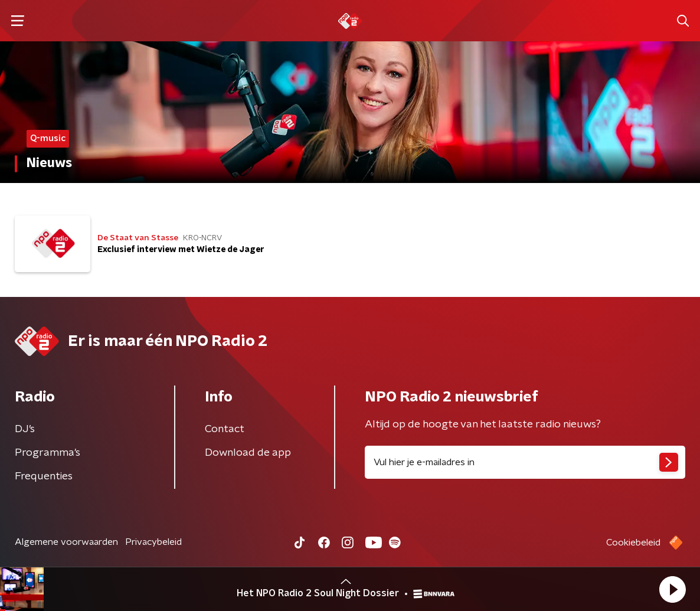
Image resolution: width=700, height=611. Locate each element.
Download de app (248, 453)
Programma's (48, 453)
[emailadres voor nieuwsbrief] (525, 462)
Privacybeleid (153, 542)
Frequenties (44, 476)
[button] (672, 589)
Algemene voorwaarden (66, 542)
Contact (225, 429)
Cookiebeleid (633, 543)
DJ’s (25, 429)
